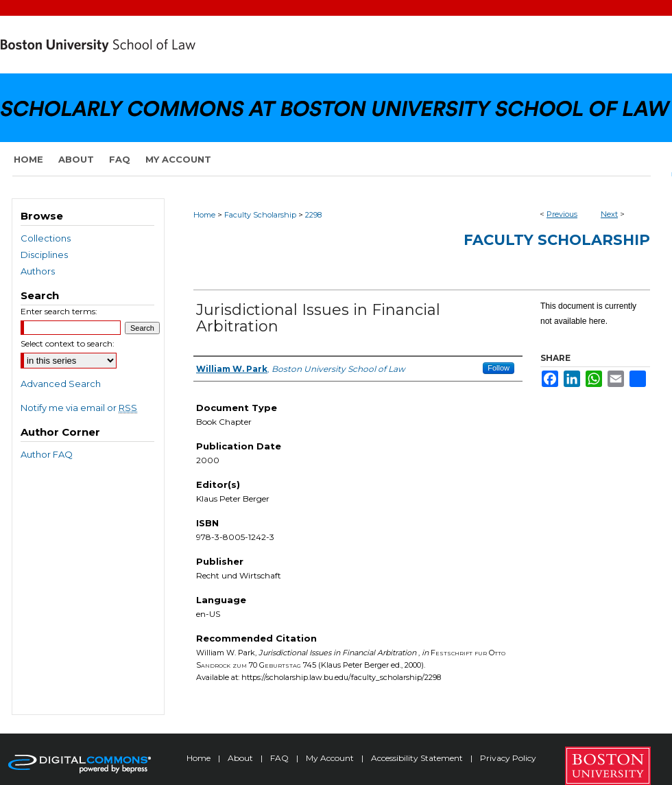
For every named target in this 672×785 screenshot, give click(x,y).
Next (609, 214)
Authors (38, 271)
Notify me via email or (79, 408)
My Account (331, 758)
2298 (313, 215)
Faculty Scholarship (260, 215)
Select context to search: (68, 343)
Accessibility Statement (418, 758)
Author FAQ (47, 454)
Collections (46, 238)
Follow (499, 368)
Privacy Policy (508, 758)
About (241, 758)
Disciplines (44, 255)
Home (204, 215)
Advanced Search (61, 384)
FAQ (280, 758)
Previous (562, 214)
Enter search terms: (59, 311)
